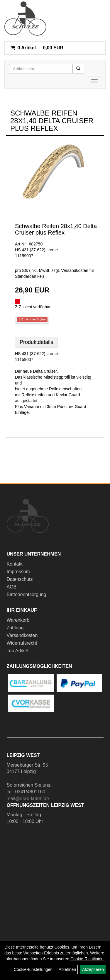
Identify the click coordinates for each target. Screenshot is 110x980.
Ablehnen (67, 969)
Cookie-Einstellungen (33, 969)
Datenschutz (20, 579)
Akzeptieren (93, 969)
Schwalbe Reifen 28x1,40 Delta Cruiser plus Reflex (56, 229)
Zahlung (15, 628)
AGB (12, 587)
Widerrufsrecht (22, 643)
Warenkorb (18, 620)
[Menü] (94, 81)
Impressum (18, 572)
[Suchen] (78, 69)
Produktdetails (36, 342)
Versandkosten (22, 635)
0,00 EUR (37, 48)
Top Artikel (18, 651)
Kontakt (15, 564)
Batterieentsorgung (27, 594)
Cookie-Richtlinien (87, 959)
